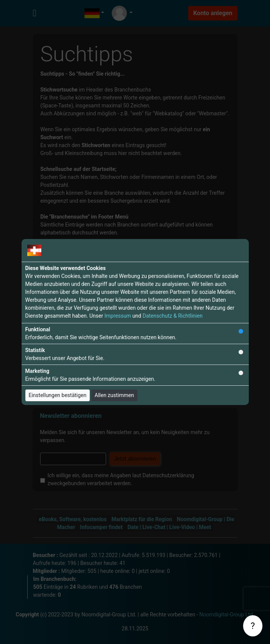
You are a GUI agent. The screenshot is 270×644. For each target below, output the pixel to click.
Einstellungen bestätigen (58, 395)
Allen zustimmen (114, 395)
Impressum (118, 316)
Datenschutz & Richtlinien (172, 316)
